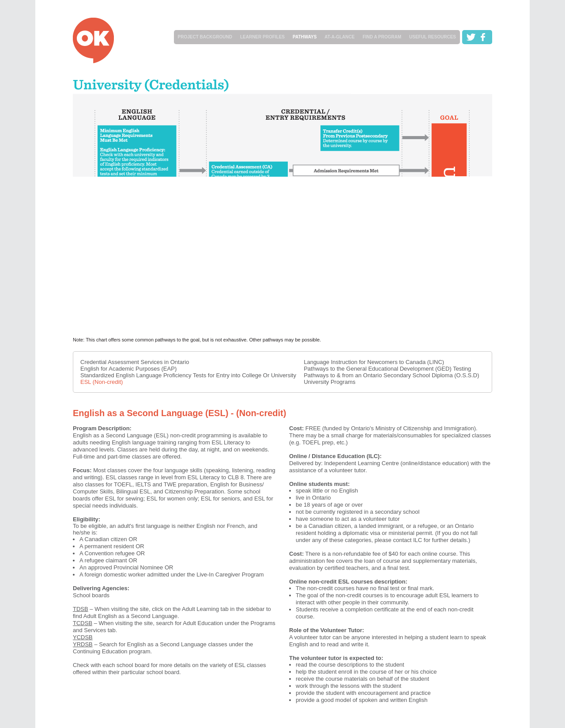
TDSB (81, 609)
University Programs (330, 382)
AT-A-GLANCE (339, 37)
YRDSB (83, 644)
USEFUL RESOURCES (433, 37)
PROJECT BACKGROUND (205, 37)
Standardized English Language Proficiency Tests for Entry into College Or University (188, 375)
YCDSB (83, 637)
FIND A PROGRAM (382, 37)
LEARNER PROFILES (262, 37)
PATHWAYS (305, 37)
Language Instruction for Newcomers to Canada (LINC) (374, 362)
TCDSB (83, 623)
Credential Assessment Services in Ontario (135, 362)
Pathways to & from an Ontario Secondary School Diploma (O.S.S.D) (391, 375)
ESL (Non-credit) (102, 382)
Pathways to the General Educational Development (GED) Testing (387, 369)
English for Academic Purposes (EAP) (128, 369)
